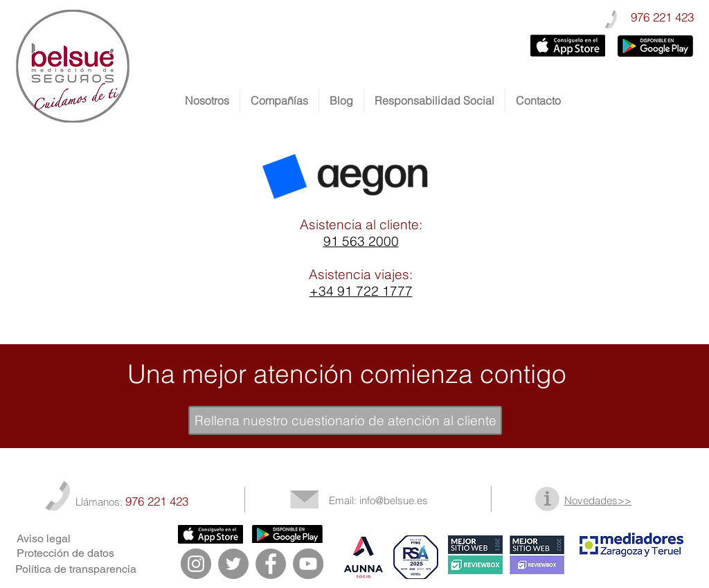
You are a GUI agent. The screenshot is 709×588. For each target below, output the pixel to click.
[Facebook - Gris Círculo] (271, 564)
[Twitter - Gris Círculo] (233, 564)
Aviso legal (44, 538)
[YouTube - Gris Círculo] (308, 564)
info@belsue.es (394, 500)
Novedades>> (598, 500)
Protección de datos (65, 553)
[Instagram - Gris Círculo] (196, 564)
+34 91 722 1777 (361, 291)
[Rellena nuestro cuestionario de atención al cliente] (345, 420)
